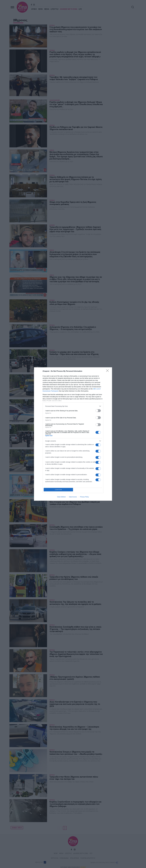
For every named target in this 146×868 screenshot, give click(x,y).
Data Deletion (61, 497)
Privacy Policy (84, 497)
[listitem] (73, 406)
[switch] (98, 411)
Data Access (73, 497)
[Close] (108, 371)
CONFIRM (58, 490)
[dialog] (73, 434)
